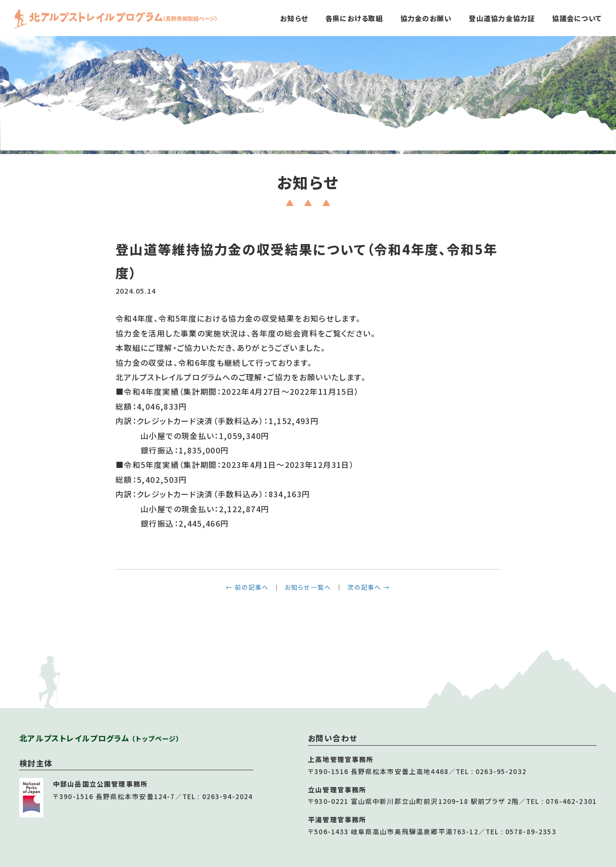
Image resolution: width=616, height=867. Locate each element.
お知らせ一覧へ (308, 587)
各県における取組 (354, 18)
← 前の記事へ (247, 587)
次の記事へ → (369, 587)
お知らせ (294, 18)
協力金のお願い (426, 18)
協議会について (577, 18)
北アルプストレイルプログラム (100, 738)
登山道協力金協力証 (502, 18)
